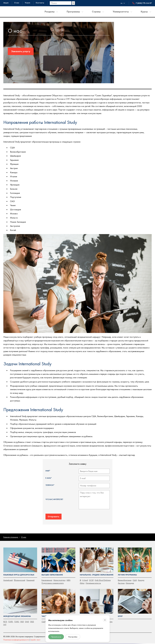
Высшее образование (52, 575)
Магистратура (59, 580)
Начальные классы (93, 583)
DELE (32, 622)
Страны (96, 12)
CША (44, 622)
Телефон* (50, 485)
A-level (85, 580)
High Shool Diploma (103, 580)
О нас (17, 3)
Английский (8, 580)
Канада (141, 580)
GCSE (91, 580)
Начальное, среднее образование (97, 575)
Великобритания (125, 580)
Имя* (48, 471)
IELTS (5, 622)
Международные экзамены (17, 616)
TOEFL (11, 622)
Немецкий (30, 580)
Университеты (121, 12)
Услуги (27, 3)
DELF (22, 622)
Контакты (40, 3)
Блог (120, 616)
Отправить (54, 516)
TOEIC (17, 622)
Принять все (56, 637)
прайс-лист (36, 640)
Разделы (50, 12)
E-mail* (49, 478)
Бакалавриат (47, 580)
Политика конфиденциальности (16, 640)
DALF (27, 622)
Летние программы (127, 575)
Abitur (82, 583)
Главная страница (11, 537)
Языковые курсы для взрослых (19, 575)
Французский (20, 580)
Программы (73, 12)
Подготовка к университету (53, 583)
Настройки (73, 637)
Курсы (144, 12)
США (135, 580)
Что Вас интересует (54, 499)
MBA (69, 580)
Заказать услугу (21, 51)
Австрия (121, 583)
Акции (6, 3)
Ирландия (130, 583)
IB (80, 580)
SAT (5, 624)
